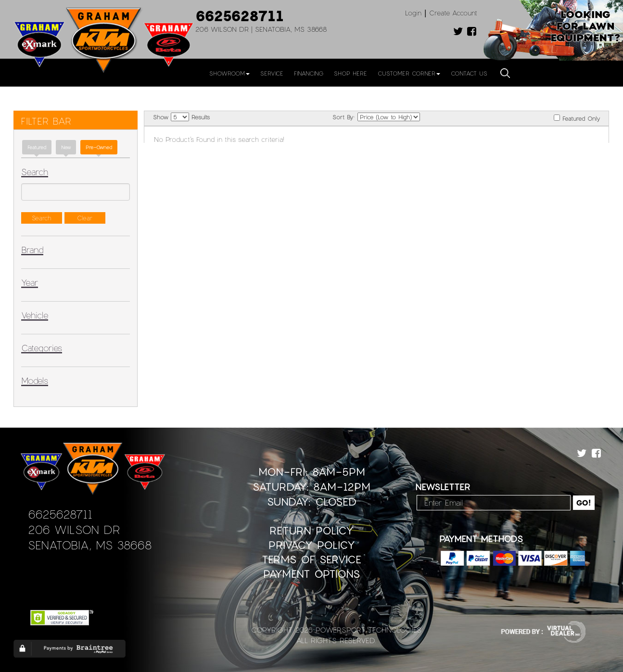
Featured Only (577, 118)
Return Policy (311, 530)
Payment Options (311, 574)
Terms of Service (311, 559)
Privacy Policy (312, 545)
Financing (309, 73)
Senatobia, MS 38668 (90, 545)
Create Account (453, 13)
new (66, 147)
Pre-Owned (99, 147)
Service (272, 73)
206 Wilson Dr (74, 529)
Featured (37, 147)
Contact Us (469, 73)
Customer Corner (409, 73)
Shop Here (350, 73)
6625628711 (240, 15)
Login (413, 13)
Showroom (229, 73)
